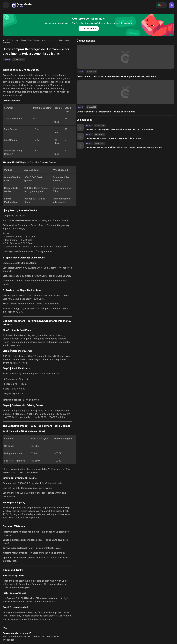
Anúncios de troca (50, 5)
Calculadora (67, 5)
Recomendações (108, 5)
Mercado (34, 5)
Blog (121, 5)
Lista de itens (91, 5)
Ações (79, 5)
